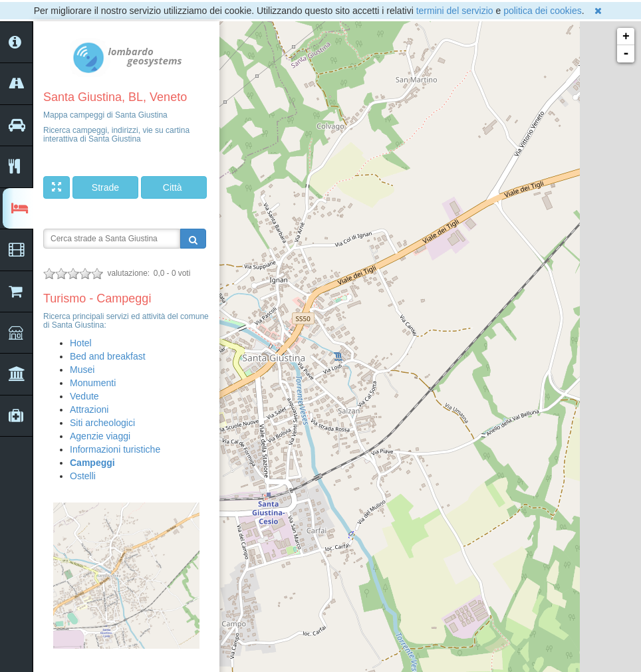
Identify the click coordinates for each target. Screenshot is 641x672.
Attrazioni (89, 409)
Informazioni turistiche (115, 449)
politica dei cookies (543, 11)
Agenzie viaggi (100, 436)
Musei (82, 370)
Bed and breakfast (108, 356)
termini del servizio (455, 11)
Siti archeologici (102, 423)
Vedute (84, 396)
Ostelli (83, 476)
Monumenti (93, 383)
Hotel (81, 343)
